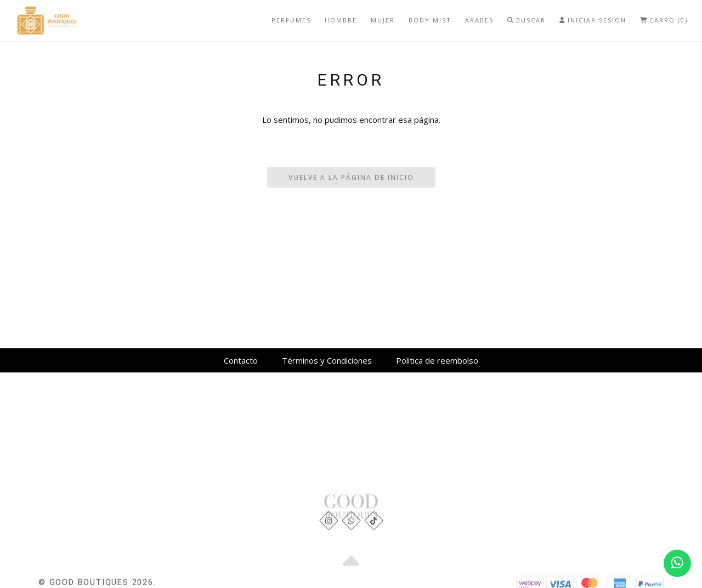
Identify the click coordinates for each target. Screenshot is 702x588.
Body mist (430, 20)
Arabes (479, 20)
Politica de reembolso (437, 360)
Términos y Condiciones (327, 360)
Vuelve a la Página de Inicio (351, 177)
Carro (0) (664, 20)
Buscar (526, 20)
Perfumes (291, 20)
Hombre (341, 20)
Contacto (241, 360)
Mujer (383, 20)
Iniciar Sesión (593, 20)
